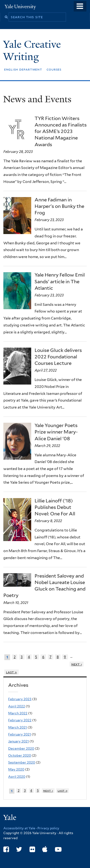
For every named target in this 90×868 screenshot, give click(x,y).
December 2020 (21, 748)
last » (12, 672)
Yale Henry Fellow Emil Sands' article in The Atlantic (60, 281)
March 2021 (18, 727)
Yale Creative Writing (32, 50)
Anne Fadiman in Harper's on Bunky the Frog (59, 206)
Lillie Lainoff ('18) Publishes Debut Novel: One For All (55, 507)
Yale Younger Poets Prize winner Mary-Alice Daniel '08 (56, 432)
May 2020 (16, 769)
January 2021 (18, 741)
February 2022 (20, 720)
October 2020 (20, 755)
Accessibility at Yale (19, 828)
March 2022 (18, 713)
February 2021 (20, 734)
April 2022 (17, 706)
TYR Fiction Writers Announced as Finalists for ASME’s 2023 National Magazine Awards (61, 131)
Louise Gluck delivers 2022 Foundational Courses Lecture (58, 357)
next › (77, 664)
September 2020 (22, 762)
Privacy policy (48, 828)
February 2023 (20, 699)
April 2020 (17, 777)
